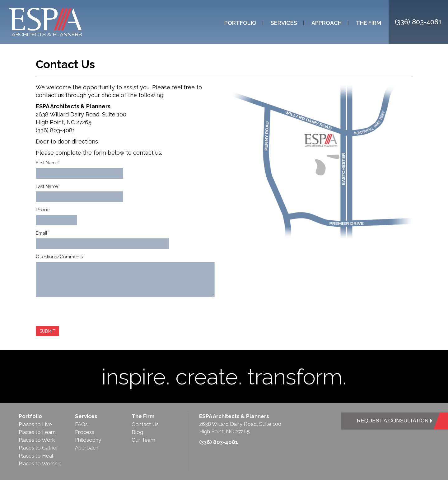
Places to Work (37, 440)
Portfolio (240, 23)
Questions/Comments (59, 257)
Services (284, 23)
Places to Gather (38, 448)
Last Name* (48, 186)
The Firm (369, 23)
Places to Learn (37, 432)
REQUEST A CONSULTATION (395, 421)
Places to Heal (36, 456)
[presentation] (83, 314)
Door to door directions (67, 141)
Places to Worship (40, 464)
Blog (137, 432)
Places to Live (35, 424)
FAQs (81, 424)
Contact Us (145, 424)
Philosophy (88, 440)
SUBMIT (47, 331)
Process (85, 432)
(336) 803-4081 (418, 22)
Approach (327, 23)
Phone (43, 210)
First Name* (48, 163)
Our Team (143, 440)
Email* (42, 233)
